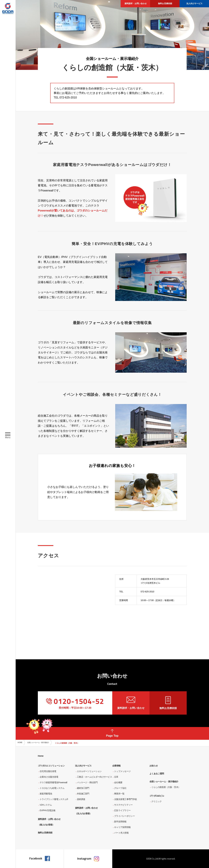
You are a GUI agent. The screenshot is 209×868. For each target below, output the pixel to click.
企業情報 (116, 766)
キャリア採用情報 (122, 827)
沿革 (116, 777)
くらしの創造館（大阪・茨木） (166, 787)
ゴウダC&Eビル (157, 796)
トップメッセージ (122, 771)
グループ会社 (120, 788)
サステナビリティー (123, 805)
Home (41, 756)
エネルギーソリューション (89, 771)
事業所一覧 (119, 794)
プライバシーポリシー (124, 816)
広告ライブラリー (122, 810)
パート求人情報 (121, 833)
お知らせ (154, 766)
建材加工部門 (83, 788)
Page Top (112, 732)
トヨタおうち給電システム (52, 788)
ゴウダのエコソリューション (51, 766)
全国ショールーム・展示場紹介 (43, 743)
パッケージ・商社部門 (87, 782)
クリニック (157, 801)
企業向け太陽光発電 (49, 777)
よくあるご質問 (157, 774)
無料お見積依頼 (168, 703)
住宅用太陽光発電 (48, 771)
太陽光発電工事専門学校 (125, 799)
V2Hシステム (46, 805)
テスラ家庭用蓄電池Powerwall (53, 782)
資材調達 (81, 799)
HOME (21, 743)
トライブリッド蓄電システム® (54, 799)
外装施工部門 (83, 794)
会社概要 (118, 782)
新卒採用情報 (120, 822)
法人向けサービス (83, 766)
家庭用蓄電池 (46, 794)
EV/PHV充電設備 (47, 810)
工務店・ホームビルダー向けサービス (94, 777)
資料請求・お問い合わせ (131, 703)
